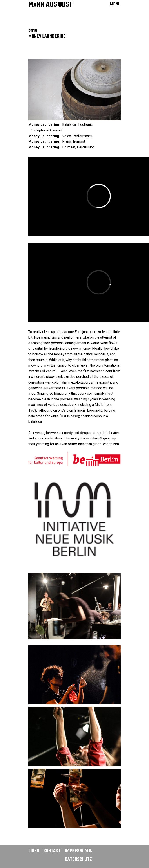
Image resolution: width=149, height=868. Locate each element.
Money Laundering (44, 125)
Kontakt (52, 851)
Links (34, 851)
